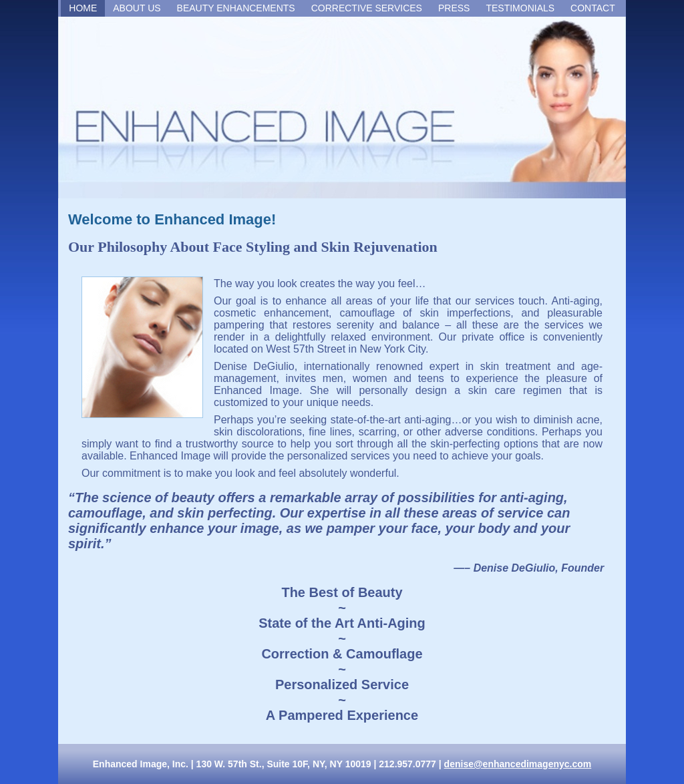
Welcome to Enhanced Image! (172, 219)
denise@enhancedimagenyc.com (518, 764)
